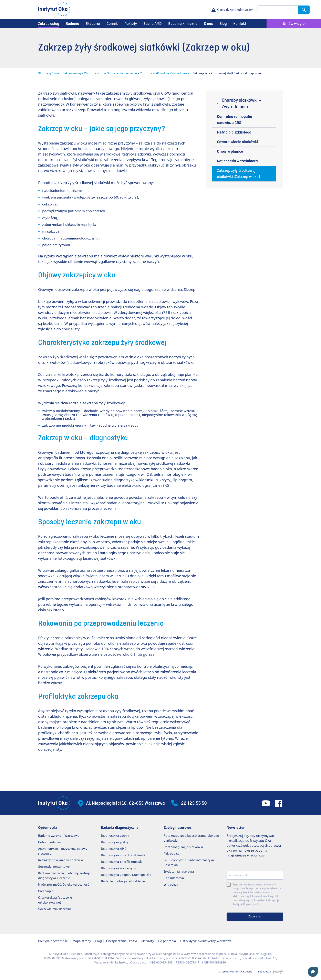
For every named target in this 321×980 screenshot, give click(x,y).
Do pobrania (167, 941)
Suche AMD (153, 24)
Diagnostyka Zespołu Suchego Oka (126, 875)
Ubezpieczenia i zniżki (122, 941)
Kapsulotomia (174, 878)
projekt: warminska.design (236, 971)
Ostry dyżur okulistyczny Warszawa (206, 941)
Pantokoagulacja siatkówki (183, 847)
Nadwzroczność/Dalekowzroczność (64, 885)
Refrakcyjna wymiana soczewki (61, 860)
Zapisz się (255, 917)
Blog (223, 24)
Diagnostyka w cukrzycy (118, 868)
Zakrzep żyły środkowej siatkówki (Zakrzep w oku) (238, 174)
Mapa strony (82, 941)
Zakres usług (49, 24)
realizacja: (271, 971)
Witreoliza (171, 885)
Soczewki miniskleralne (55, 909)
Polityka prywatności (53, 941)
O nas (208, 24)
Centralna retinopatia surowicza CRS (235, 120)
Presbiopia (46, 891)
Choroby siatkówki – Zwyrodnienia (165, 73)
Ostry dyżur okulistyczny (235, 10)
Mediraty (148, 941)
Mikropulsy (172, 854)
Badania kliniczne (183, 24)
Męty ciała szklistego (234, 132)
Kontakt (240, 24)
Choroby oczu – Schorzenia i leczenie (110, 73)
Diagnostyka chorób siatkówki (123, 855)
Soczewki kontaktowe (54, 867)
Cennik (112, 24)
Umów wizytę (294, 24)
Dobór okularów (50, 842)
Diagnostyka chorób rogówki (122, 862)
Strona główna (49, 73)
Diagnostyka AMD (114, 849)
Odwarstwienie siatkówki (237, 142)
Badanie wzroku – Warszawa (59, 836)
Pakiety (131, 24)
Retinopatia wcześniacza (237, 161)
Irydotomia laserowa (179, 871)
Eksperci (93, 24)
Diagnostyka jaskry (115, 842)
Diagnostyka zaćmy (115, 836)
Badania (72, 24)
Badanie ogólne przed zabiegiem (124, 881)
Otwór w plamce (230, 151)
